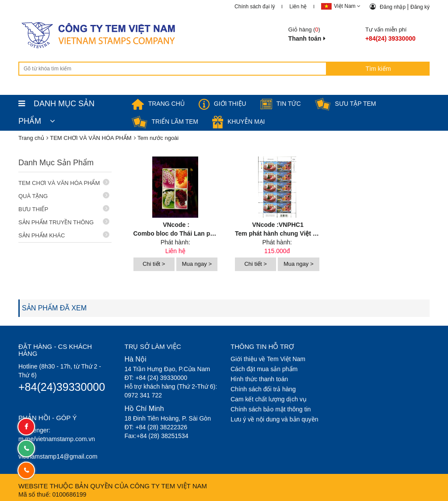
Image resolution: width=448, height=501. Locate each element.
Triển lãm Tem (165, 122)
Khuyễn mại (238, 122)
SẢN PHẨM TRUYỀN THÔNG (64, 222)
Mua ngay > (197, 264)
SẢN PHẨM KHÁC (64, 235)
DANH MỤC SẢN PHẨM (56, 106)
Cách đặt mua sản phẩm (264, 369)
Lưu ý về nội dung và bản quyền (275, 419)
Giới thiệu (222, 104)
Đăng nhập (393, 7)
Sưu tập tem (346, 104)
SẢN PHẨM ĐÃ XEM (54, 308)
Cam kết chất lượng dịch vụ (269, 399)
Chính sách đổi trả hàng (263, 389)
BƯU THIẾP (64, 209)
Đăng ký (420, 7)
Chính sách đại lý (255, 7)
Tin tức (281, 104)
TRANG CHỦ (158, 104)
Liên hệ (298, 7)
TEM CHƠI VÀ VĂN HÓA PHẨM (64, 183)
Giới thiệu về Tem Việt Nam (268, 359)
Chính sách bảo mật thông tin (271, 409)
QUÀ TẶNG (64, 196)
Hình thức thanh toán (259, 379)
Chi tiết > (154, 264)
